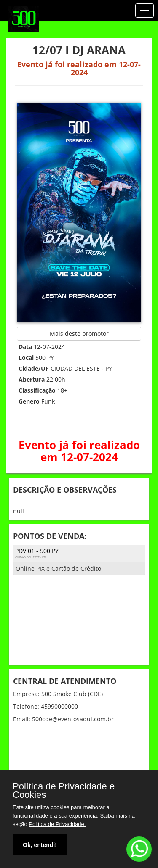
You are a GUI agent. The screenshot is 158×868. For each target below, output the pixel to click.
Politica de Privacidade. (57, 824)
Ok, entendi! (40, 845)
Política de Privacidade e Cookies (64, 791)
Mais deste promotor (79, 334)
